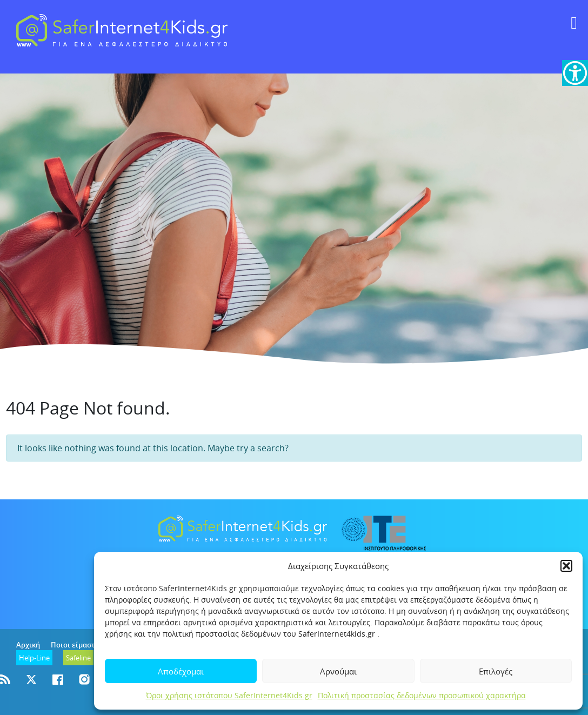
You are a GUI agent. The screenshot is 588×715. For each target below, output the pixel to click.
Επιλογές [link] (496, 671)
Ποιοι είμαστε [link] (75, 645)
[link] (575, 73)
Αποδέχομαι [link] (181, 671)
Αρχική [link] (28, 645)
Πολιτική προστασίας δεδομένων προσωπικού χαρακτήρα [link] (422, 695)
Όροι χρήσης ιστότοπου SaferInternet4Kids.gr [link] (229, 695)
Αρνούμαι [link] (338, 671)
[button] (566, 566)
